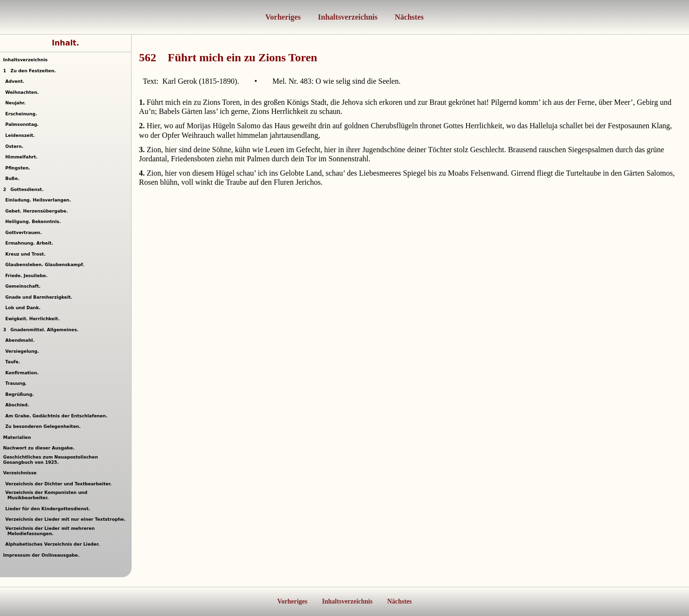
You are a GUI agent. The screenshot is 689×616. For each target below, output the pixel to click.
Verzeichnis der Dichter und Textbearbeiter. (60, 484)
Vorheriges (283, 17)
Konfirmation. (23, 373)
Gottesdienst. (23, 190)
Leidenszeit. (21, 135)
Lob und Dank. (24, 308)
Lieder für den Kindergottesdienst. (49, 509)
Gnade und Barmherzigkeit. (40, 297)
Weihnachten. (23, 92)
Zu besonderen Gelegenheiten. (44, 426)
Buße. (14, 179)
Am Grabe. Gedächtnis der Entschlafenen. (58, 416)
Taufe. (14, 362)
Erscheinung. (22, 114)
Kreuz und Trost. (27, 254)
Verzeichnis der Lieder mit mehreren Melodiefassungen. (51, 531)
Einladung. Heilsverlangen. (39, 200)
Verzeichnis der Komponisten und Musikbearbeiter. (48, 495)
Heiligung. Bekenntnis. (34, 222)
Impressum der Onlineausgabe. (41, 555)
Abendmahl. (21, 340)
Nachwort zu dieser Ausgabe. (39, 448)
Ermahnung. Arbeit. (31, 243)
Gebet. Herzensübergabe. (38, 211)
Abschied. (18, 405)
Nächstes (408, 17)
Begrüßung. (21, 394)
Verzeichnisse (20, 473)
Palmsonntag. (23, 124)
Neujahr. (17, 103)
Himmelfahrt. (23, 157)
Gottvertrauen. (25, 233)
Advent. (16, 81)
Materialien (17, 437)
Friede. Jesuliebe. (28, 276)
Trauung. (17, 383)
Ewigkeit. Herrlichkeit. (34, 319)
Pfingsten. (19, 168)
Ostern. (16, 146)
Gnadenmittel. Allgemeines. (41, 330)
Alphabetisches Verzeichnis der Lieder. (54, 544)
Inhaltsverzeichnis (347, 17)
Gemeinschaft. (24, 286)
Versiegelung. (23, 351)
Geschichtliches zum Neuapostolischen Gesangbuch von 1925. (50, 460)
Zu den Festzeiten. (29, 71)
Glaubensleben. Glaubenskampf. (46, 265)
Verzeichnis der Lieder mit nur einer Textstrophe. (67, 519)
